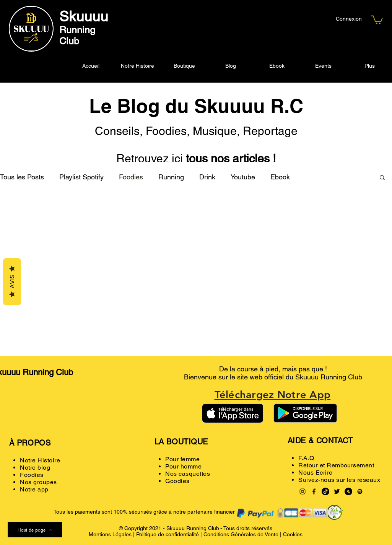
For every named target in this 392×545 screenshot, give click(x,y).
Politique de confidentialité (168, 534)
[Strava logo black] (348, 491)
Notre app (34, 489)
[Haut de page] (35, 530)
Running (171, 177)
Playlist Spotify (81, 177)
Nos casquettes (188, 474)
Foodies (131, 177)
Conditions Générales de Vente (241, 534)
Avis (12, 282)
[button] (377, 19)
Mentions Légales (110, 534)
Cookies (293, 534)
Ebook (280, 177)
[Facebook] (314, 491)
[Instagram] (303, 491)
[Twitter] (337, 491)
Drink (207, 177)
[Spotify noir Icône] (360, 491)
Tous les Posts (22, 177)
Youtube (243, 177)
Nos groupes (38, 482)
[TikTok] (325, 491)
